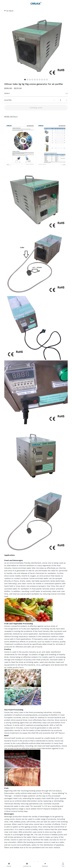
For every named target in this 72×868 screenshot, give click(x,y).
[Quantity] (60, 100)
